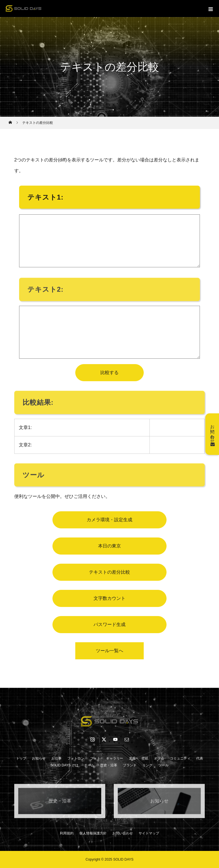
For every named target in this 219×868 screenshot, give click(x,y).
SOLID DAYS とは (64, 765)
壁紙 (145, 758)
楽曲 (132, 758)
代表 (200, 758)
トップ (21, 758)
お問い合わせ (123, 833)
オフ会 (159, 758)
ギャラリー (115, 758)
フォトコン (76, 758)
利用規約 (67, 833)
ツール (163, 765)
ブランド (130, 765)
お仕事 (56, 758)
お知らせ (39, 758)
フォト (95, 758)
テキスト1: (45, 197)
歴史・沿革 (109, 765)
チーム (89, 765)
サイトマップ (149, 833)
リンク (147, 765)
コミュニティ (180, 758)
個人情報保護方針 (93, 833)
